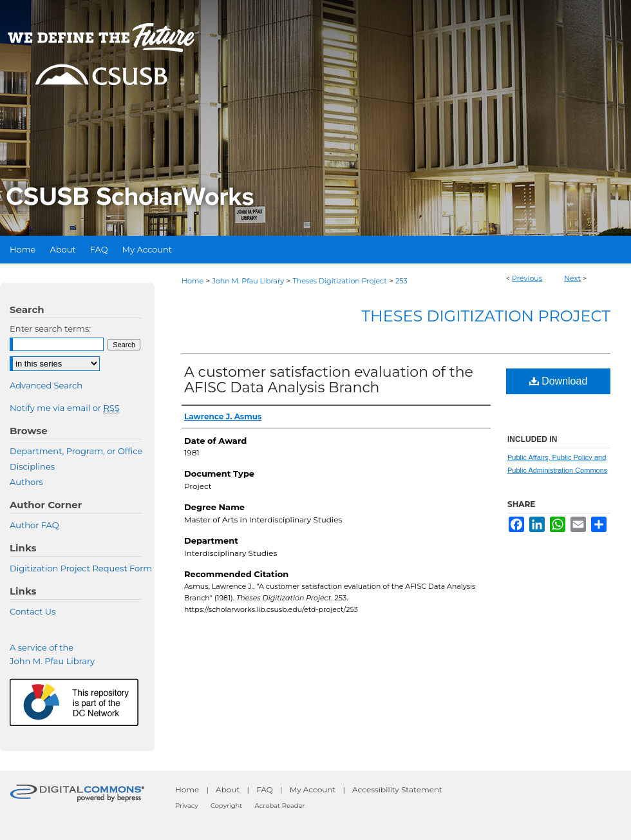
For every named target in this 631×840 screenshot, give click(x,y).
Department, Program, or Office (76, 451)
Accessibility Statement (397, 789)
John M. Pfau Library (248, 281)
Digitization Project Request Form (81, 568)
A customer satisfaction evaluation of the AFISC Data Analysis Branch (329, 380)
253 (401, 281)
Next (572, 278)
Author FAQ (34, 525)
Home (193, 281)
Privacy (187, 806)
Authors (26, 482)
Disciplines (32, 466)
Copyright (226, 806)
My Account (313, 789)
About (228, 789)
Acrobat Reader (280, 806)
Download (559, 381)
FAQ (265, 789)
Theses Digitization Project (339, 281)
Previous (527, 278)
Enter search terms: (50, 329)
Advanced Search (46, 385)
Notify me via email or (65, 408)
